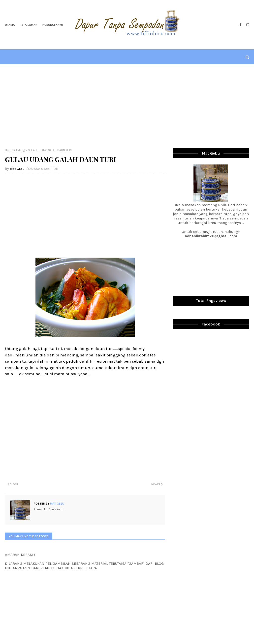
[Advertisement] (127, 106)
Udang (20, 150)
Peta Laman (29, 25)
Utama (10, 25)
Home (9, 150)
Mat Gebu (17, 169)
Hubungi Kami (53, 25)
